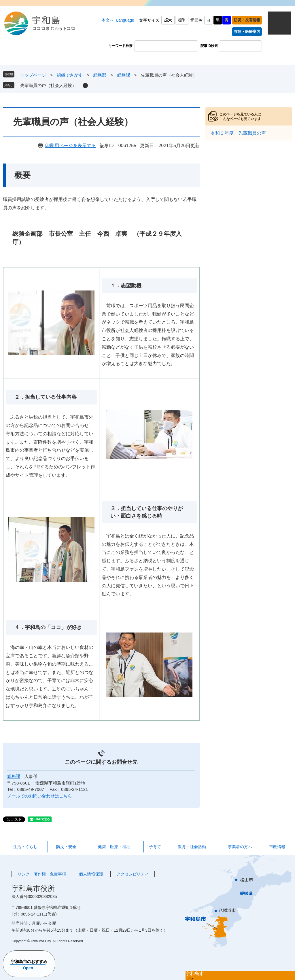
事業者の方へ (240, 847)
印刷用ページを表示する (71, 146)
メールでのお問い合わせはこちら (40, 796)
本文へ (108, 20)
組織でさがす (70, 75)
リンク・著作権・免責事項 (42, 874)
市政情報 (277, 847)
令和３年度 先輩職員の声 (238, 133)
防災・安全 (66, 847)
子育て (155, 847)
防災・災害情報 (247, 20)
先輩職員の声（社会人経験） (48, 85)
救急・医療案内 (247, 32)
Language (125, 20)
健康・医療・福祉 (114, 847)
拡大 (168, 20)
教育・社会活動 (192, 847)
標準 (182, 20)
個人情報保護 (91, 874)
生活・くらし (25, 847)
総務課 (124, 75)
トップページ (33, 75)
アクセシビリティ (133, 874)
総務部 (100, 75)
